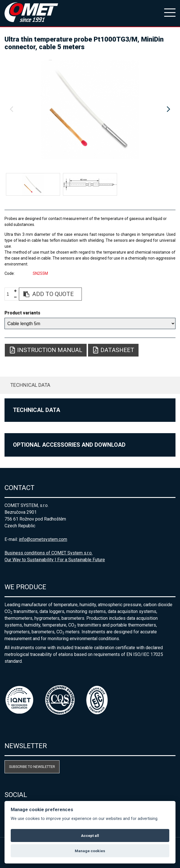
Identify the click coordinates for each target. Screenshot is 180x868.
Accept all (90, 835)
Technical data (30, 385)
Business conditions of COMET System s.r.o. (49, 553)
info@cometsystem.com (43, 539)
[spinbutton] (10, 294)
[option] (90, 109)
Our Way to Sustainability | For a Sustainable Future (55, 560)
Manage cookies (90, 851)
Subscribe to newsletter (32, 767)
